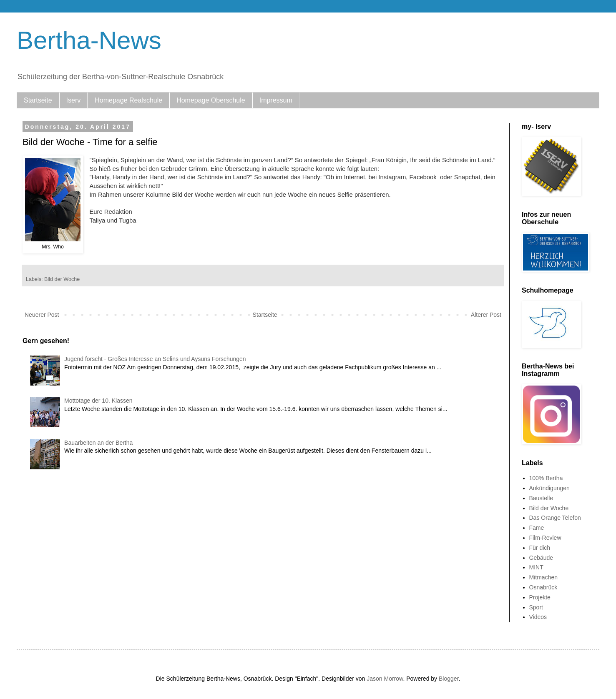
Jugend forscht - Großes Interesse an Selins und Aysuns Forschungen (155, 359)
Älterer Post (486, 315)
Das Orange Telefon (555, 518)
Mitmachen (543, 577)
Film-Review (545, 538)
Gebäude (541, 558)
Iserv (74, 100)
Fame (537, 528)
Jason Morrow (385, 679)
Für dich (540, 548)
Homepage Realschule (128, 100)
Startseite (38, 100)
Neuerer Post (42, 315)
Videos (538, 617)
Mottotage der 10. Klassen (98, 401)
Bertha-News (89, 40)
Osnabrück (543, 587)
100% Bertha (546, 478)
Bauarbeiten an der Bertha (98, 443)
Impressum (276, 100)
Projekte (540, 597)
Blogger (449, 679)
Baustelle (541, 498)
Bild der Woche (62, 279)
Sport (536, 607)
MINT (536, 567)
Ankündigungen (549, 488)
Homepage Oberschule (211, 100)
